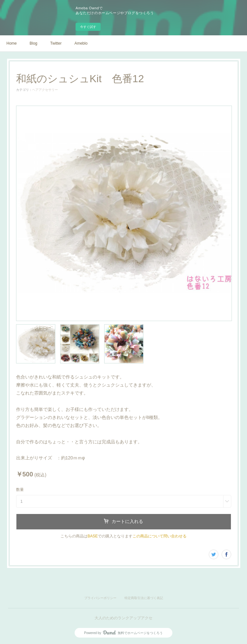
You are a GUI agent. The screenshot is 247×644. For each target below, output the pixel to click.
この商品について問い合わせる (160, 536)
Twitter (56, 43)
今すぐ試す (88, 27)
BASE (93, 536)
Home (12, 43)
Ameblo (81, 43)
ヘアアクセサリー (45, 90)
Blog (33, 43)
